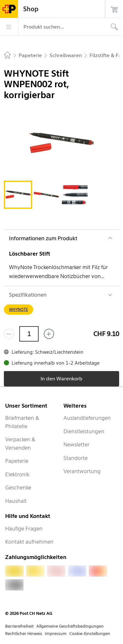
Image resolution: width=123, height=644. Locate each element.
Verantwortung (82, 471)
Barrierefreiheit (19, 626)
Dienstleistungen (84, 431)
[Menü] (9, 27)
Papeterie (17, 461)
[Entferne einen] (9, 334)
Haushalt (16, 501)
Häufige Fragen (24, 529)
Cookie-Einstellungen (90, 634)
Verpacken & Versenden (20, 444)
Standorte (76, 458)
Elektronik (17, 474)
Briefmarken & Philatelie (22, 422)
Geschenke (18, 487)
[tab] (18, 195)
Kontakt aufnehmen (29, 542)
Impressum (56, 634)
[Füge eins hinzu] (49, 334)
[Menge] (29, 334)
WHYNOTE (19, 309)
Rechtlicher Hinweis (24, 634)
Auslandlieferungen (87, 418)
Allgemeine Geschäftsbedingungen (70, 626)
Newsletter (76, 445)
